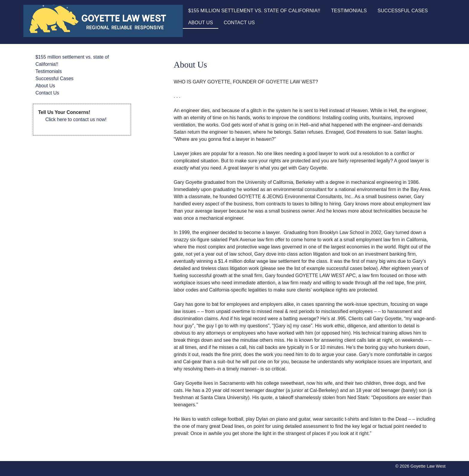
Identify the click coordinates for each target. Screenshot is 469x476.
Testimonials (349, 11)
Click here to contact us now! (76, 119)
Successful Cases (403, 11)
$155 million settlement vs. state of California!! (254, 11)
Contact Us (239, 23)
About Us (201, 23)
